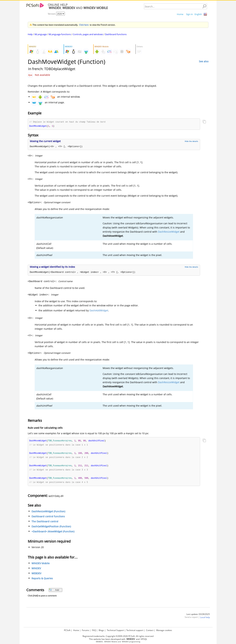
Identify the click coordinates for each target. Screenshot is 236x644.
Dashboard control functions (48, 518)
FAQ (94, 630)
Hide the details (191, 142)
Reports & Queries (42, 580)
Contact (150, 630)
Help (30, 34)
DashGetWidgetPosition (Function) (51, 528)
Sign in (189, 14)
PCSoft (67, 630)
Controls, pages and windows (88, 34)
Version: (52, 14)
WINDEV (36, 570)
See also (204, 61)
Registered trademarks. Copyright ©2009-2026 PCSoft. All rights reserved (118, 636)
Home (180, 14)
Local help (205, 619)
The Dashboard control (45, 523)
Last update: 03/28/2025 (198, 616)
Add (54, 592)
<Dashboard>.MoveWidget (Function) (53, 533)
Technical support (135, 630)
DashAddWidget (99, 311)
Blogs (101, 630)
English (198, 14)
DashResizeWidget (169, 232)
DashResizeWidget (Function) (48, 513)
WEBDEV (36, 575)
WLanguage (41, 34)
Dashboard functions (116, 34)
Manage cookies (164, 630)
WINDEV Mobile (41, 565)
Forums (85, 630)
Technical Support (115, 630)
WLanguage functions (60, 34)
